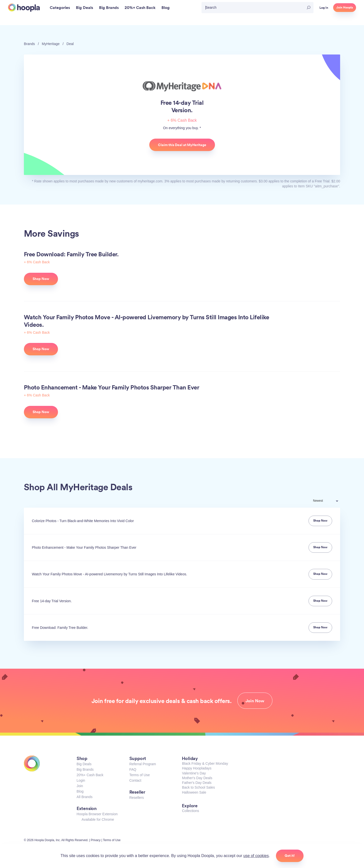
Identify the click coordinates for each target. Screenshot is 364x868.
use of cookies (256, 856)
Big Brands (85, 769)
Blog (80, 791)
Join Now (255, 701)
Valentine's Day (194, 773)
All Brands (85, 797)
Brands (29, 44)
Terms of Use (140, 775)
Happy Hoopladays (197, 768)
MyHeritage (51, 44)
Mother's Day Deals (197, 778)
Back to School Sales (198, 787)
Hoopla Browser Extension (97, 814)
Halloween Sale (194, 792)
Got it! (290, 856)
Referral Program (143, 764)
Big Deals (84, 764)
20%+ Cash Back (90, 775)
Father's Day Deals (197, 783)
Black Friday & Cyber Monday (205, 763)
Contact (135, 780)
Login (81, 780)
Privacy (96, 840)
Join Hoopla (345, 7)
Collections (190, 811)
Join (80, 786)
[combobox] (329, 501)
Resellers (137, 798)
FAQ (133, 769)
